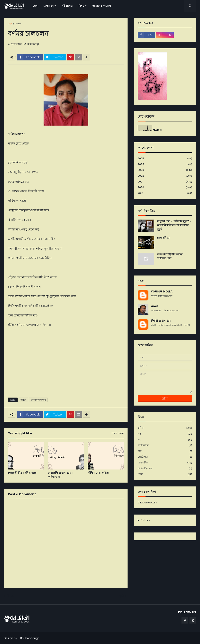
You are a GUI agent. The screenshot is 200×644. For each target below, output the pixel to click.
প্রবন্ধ (165, 474)
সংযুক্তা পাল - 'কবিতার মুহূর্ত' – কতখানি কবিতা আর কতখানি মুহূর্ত (174, 225)
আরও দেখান (118, 433)
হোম (10, 23)
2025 (165, 159)
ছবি (165, 451)
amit (154, 306)
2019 (165, 193)
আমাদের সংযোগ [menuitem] (102, 6)
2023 (165, 170)
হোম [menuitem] (35, 6)
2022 (165, 176)
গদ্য (165, 434)
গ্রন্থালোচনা (165, 445)
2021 (165, 182)
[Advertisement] (66, 364)
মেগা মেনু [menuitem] (48, 6)
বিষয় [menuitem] (81, 6)
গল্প (165, 440)
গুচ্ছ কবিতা (163, 238)
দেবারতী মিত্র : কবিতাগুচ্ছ (22, 473)
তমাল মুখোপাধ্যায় (38, 400)
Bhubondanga (30, 638)
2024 (165, 164)
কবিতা (18, 23)
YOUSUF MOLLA (162, 292)
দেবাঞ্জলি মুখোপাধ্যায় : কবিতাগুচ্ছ (60, 475)
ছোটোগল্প (165, 457)
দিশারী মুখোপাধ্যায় (161, 321)
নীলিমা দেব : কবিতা (98, 473)
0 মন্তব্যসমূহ (33, 44)
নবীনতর (10, 596)
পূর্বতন (122, 596)
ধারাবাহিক (165, 463)
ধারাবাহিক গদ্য (165, 469)
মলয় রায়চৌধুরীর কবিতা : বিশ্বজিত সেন (171, 256)
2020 (165, 187)
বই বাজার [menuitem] (67, 6)
